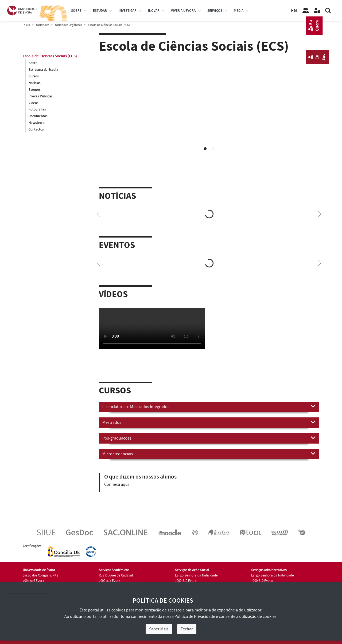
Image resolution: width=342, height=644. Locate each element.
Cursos (34, 76)
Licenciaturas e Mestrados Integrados (209, 406)
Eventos (35, 90)
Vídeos (34, 103)
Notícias (35, 83)
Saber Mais (159, 629)
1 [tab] (205, 149)
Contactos (36, 130)
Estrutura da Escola (43, 70)
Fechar (187, 629)
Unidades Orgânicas (69, 25)
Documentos (38, 116)
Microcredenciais (209, 454)
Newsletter (37, 123)
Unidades (43, 25)
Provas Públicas (41, 96)
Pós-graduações (209, 438)
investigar (128, 11)
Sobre (76, 11)
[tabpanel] (209, 119)
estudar (100, 11)
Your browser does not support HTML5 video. (209, 118)
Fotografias (37, 110)
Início (26, 25)
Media (239, 11)
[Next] (319, 214)
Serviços (215, 11)
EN (294, 11)
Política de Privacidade (195, 617)
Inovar (154, 11)
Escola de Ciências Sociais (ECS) (50, 56)
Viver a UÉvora (183, 11)
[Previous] (99, 214)
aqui (125, 484)
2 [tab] (213, 149)
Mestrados (209, 422)
